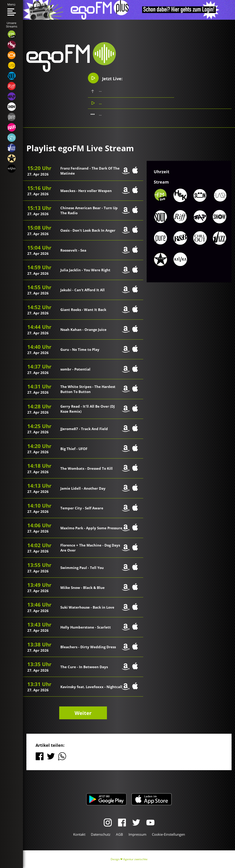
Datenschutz (101, 834)
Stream (161, 182)
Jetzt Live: (106, 78)
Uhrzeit (162, 172)
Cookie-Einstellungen (168, 834)
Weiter (83, 713)
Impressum (137, 834)
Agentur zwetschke (135, 859)
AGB (119, 834)
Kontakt (79, 834)
